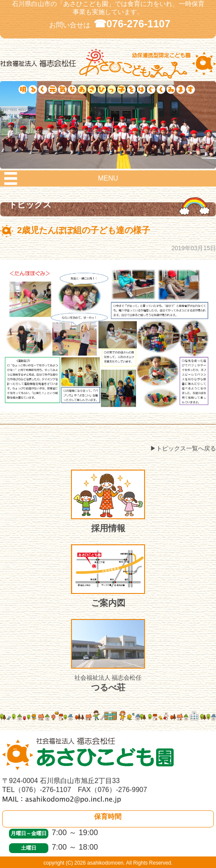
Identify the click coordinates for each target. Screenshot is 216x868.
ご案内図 (108, 576)
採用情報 (108, 501)
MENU (108, 178)
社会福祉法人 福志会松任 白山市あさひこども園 (108, 71)
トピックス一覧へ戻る (186, 448)
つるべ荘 (108, 656)
